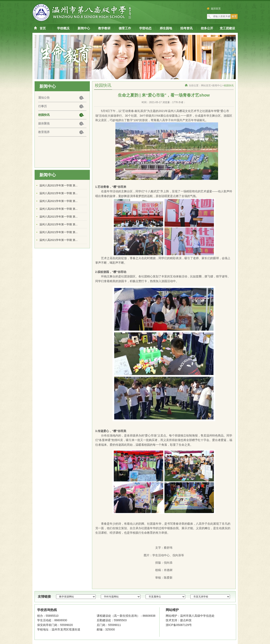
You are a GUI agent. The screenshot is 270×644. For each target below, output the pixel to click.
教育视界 (44, 132)
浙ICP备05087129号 (179, 625)
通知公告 (44, 98)
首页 (43, 28)
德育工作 (125, 28)
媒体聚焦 (44, 123)
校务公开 (207, 28)
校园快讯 (44, 115)
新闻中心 (84, 28)
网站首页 (206, 85)
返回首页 (214, 9)
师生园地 (166, 28)
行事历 (43, 106)
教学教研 (104, 28)
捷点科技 (186, 620)
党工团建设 (227, 28)
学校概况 (63, 28)
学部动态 (145, 28)
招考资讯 (186, 28)
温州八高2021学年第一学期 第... (59, 185)
